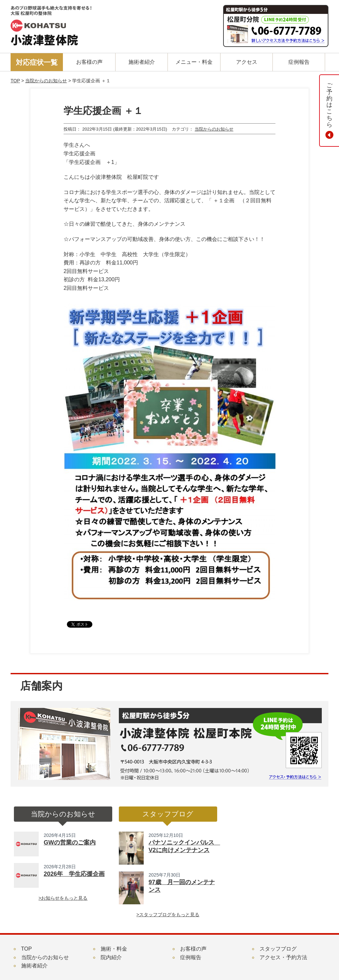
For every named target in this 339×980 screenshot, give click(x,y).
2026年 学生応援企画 (74, 874)
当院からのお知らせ (46, 81)
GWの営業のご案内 (70, 843)
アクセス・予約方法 (283, 957)
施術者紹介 (34, 966)
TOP (15, 81)
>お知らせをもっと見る (63, 898)
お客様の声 (193, 949)
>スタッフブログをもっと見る (168, 915)
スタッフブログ (278, 949)
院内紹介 (111, 957)
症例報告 (191, 957)
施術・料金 (114, 949)
